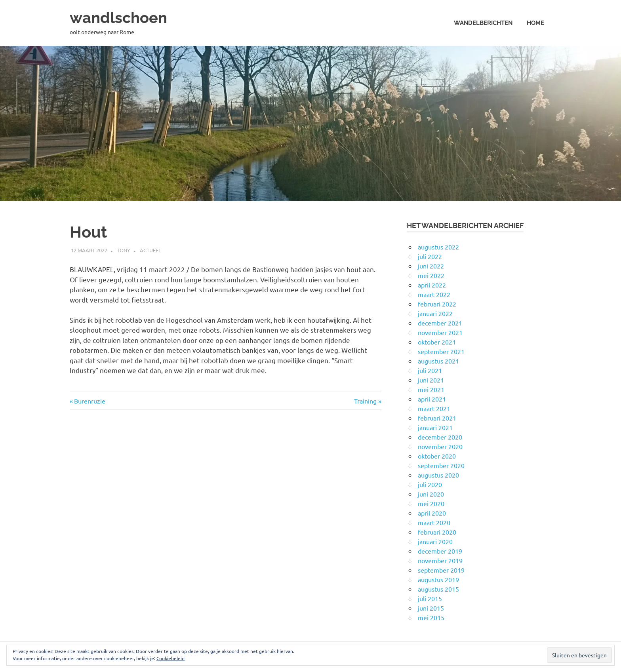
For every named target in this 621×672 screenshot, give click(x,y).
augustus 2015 (438, 589)
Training (367, 401)
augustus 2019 (438, 579)
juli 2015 (430, 598)
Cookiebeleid (170, 658)
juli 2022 (430, 256)
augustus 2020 (438, 475)
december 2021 (440, 323)
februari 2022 (437, 304)
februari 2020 (437, 532)
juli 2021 (430, 370)
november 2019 (440, 560)
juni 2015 (431, 608)
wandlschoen (118, 18)
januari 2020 (435, 541)
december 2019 (440, 551)
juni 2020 (431, 494)
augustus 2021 (438, 361)
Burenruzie (90, 401)
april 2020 (432, 513)
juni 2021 (431, 380)
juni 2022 (431, 266)
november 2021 (440, 332)
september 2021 (441, 351)
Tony (124, 250)
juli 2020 (430, 484)
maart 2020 (434, 522)
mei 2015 (431, 617)
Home (535, 23)
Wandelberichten (483, 23)
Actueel (150, 250)
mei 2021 (431, 389)
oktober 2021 (437, 342)
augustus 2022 (438, 247)
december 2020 (440, 437)
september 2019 (441, 570)
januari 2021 (435, 427)
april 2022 (432, 285)
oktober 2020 (437, 456)
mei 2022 (431, 275)
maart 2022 (434, 294)
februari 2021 (437, 418)
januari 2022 (435, 313)
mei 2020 (431, 503)
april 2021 (432, 399)
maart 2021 (434, 408)
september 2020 (441, 465)
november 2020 (440, 446)
